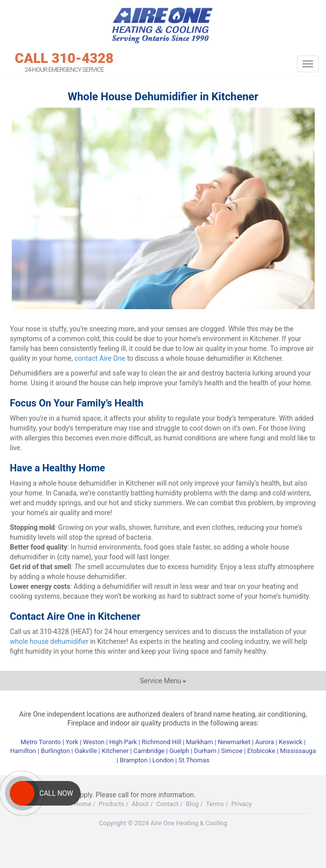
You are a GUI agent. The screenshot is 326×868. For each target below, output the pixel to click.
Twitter (145, 843)
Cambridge (149, 751)
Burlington (55, 751)
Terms (215, 804)
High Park (123, 742)
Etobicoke (261, 751)
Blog (192, 804)
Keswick (291, 742)
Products (112, 804)
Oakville (86, 751)
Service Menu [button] (163, 681)
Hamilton (23, 751)
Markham (199, 742)
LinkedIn (184, 843)
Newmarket (234, 742)
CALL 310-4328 (64, 58)
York (73, 742)
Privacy (241, 804)
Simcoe (232, 751)
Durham (205, 751)
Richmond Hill (161, 742)
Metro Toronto (41, 742)
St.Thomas (194, 760)
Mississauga (298, 751)
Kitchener (115, 751)
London (163, 760)
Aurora (265, 742)
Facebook (124, 843)
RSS (204, 843)
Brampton (133, 760)
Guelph (179, 751)
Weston (94, 742)
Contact (167, 804)
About (140, 804)
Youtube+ (164, 843)
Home (83, 804)
